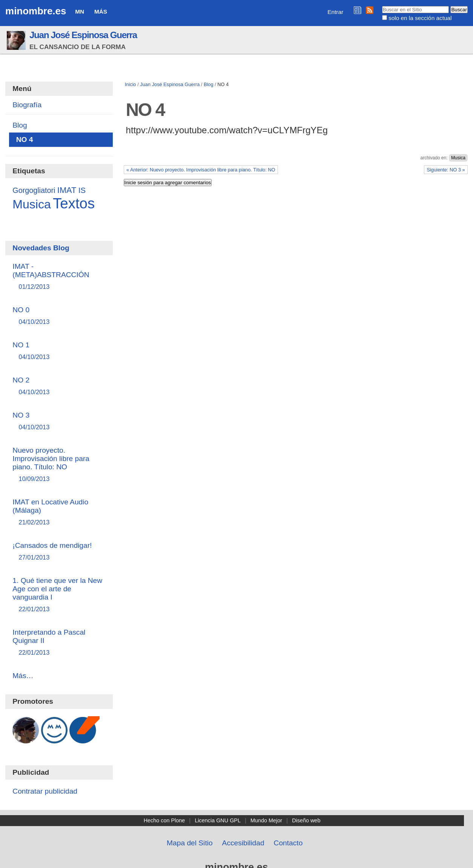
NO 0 (59, 316)
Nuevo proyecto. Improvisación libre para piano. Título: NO (59, 465)
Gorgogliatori (34, 190)
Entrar (335, 12)
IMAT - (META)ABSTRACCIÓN (59, 277)
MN (80, 12)
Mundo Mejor (266, 820)
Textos (74, 203)
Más (101, 12)
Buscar (382, 6)
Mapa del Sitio (190, 843)
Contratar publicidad (45, 791)
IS (82, 190)
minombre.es (36, 11)
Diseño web (306, 820)
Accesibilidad (243, 843)
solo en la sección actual (420, 18)
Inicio (131, 84)
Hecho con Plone (164, 820)
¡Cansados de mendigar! (59, 552)
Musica (458, 158)
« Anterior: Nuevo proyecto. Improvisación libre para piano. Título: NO (201, 170)
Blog (209, 84)
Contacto (288, 843)
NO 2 (59, 386)
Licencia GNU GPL (218, 820)
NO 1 (59, 351)
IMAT (67, 190)
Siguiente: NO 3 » (446, 170)
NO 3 (59, 422)
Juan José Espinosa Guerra (83, 35)
